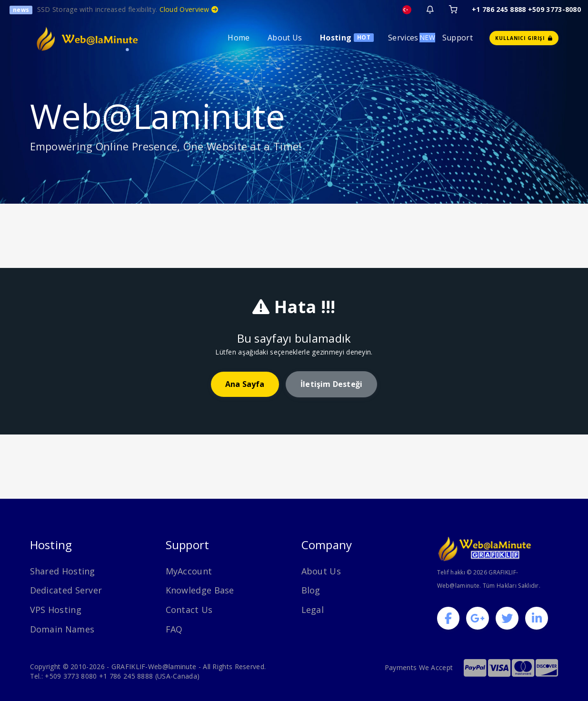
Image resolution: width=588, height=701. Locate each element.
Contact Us (189, 610)
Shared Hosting (63, 571)
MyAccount (189, 571)
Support (458, 38)
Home (239, 38)
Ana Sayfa (245, 384)
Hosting (336, 38)
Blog (311, 590)
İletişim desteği (331, 384)
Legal (313, 610)
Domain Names (62, 629)
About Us (285, 38)
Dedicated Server (66, 590)
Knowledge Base (200, 590)
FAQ (174, 629)
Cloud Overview (189, 9)
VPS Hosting (56, 610)
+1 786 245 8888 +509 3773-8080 (526, 9)
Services (403, 38)
